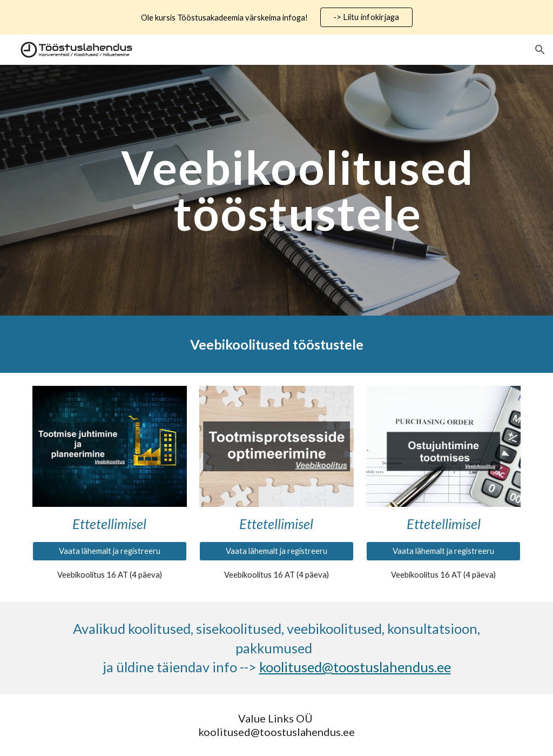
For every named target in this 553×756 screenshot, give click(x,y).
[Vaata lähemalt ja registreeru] (110, 551)
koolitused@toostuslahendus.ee (355, 667)
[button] (540, 50)
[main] (297, 190)
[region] (276, 17)
